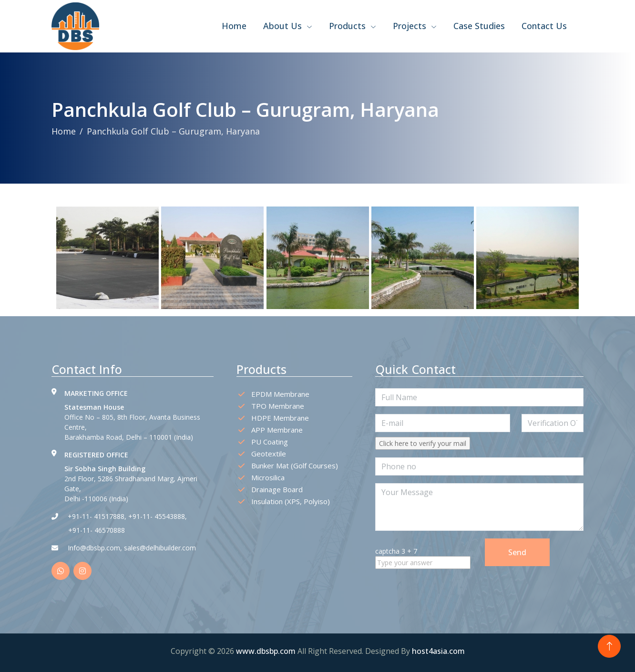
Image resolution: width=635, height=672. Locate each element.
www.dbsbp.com (267, 651)
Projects (415, 26)
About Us (288, 26)
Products (353, 26)
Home (234, 26)
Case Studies (479, 26)
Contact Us (544, 26)
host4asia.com (438, 651)
